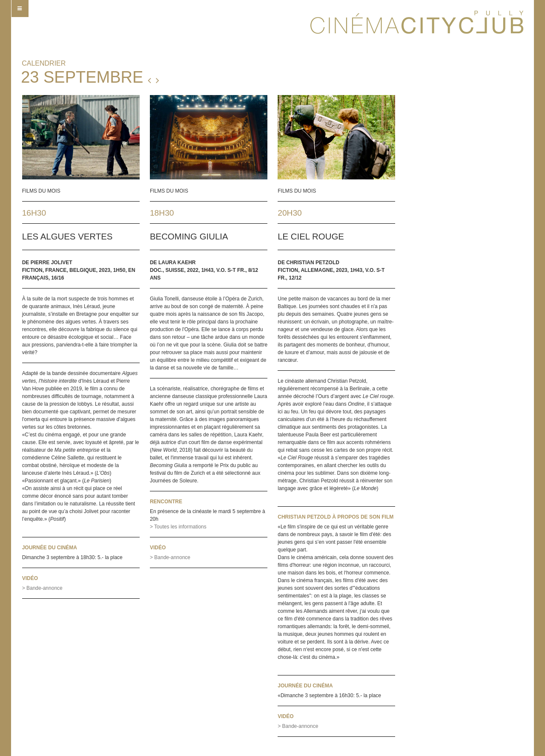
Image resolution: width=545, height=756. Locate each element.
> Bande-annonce (42, 588)
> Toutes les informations (178, 527)
